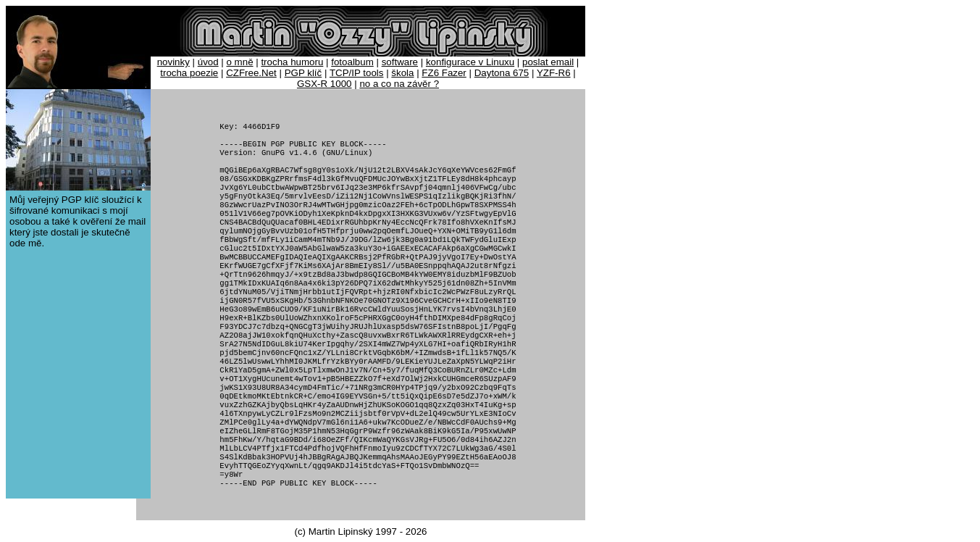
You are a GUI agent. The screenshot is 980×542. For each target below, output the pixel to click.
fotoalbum (352, 62)
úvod (208, 62)
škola (402, 73)
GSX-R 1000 (324, 84)
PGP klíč (303, 73)
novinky (173, 62)
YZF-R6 (554, 73)
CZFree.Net (251, 73)
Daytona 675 (502, 73)
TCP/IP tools (357, 73)
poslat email (548, 62)
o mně (240, 62)
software (400, 62)
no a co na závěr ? (399, 84)
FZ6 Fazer (444, 73)
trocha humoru (292, 62)
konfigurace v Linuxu (470, 62)
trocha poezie (189, 73)
